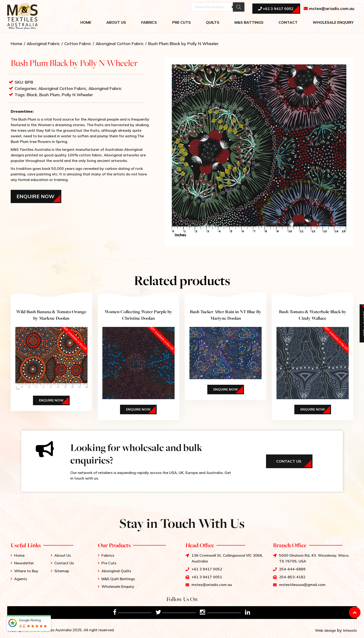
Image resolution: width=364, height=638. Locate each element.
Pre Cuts (109, 563)
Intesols (350, 630)
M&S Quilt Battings (118, 579)
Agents (21, 579)
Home (16, 44)
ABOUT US (116, 22)
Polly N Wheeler (77, 95)
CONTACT (288, 22)
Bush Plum (49, 95)
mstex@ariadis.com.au (329, 8)
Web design (325, 630)
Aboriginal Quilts (116, 571)
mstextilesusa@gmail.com (302, 585)
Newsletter (24, 563)
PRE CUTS (182, 22)
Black (32, 95)
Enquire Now (36, 196)
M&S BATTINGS (249, 22)
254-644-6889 (292, 569)
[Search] (239, 7)
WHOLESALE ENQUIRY (333, 22)
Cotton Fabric (78, 44)
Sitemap (62, 571)
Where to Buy (26, 571)
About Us (63, 555)
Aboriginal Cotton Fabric (120, 44)
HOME (86, 22)
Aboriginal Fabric (43, 44)
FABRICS (149, 22)
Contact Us (64, 563)
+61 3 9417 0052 (276, 9)
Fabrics (108, 555)
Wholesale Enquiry (118, 586)
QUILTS (213, 22)
